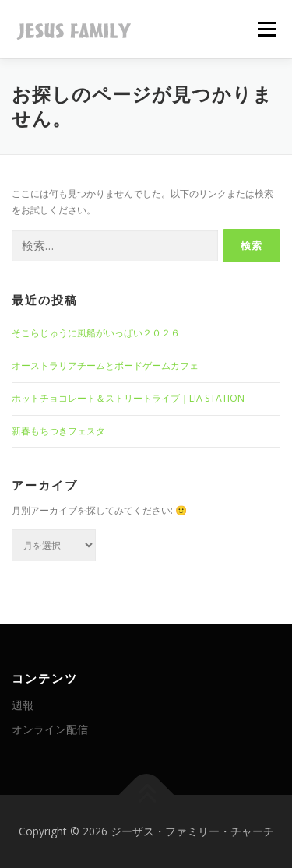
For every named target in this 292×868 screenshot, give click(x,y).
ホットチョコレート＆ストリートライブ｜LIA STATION (128, 398)
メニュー (267, 29)
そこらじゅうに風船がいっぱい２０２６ (96, 333)
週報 (23, 705)
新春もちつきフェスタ (58, 431)
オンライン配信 (50, 729)
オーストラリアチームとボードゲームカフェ (105, 365)
